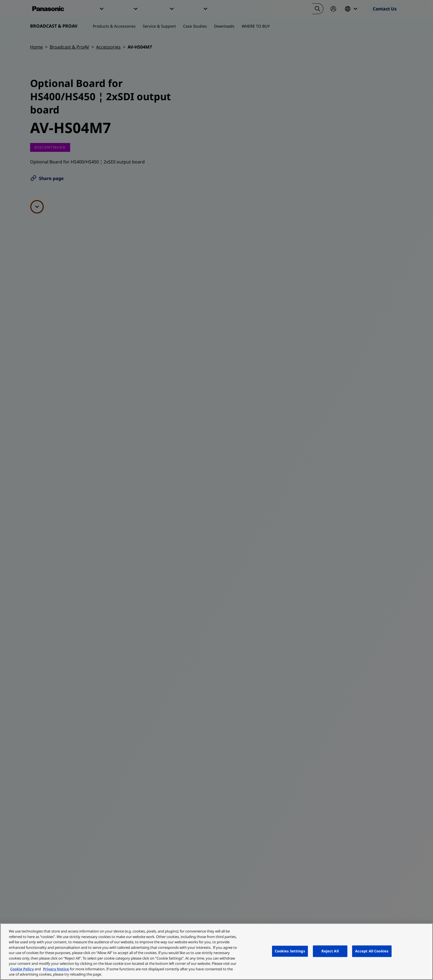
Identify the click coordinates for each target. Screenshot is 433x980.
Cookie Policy (22, 969)
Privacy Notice (56, 969)
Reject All (330, 951)
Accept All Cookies (372, 951)
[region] (216, 952)
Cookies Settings (290, 951)
